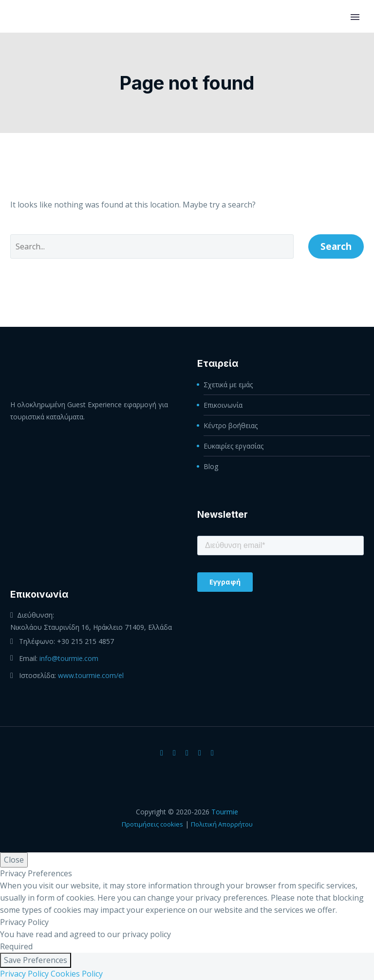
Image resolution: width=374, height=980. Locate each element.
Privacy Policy (24, 974)
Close (14, 860)
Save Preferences (36, 960)
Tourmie (225, 812)
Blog (211, 466)
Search (336, 246)
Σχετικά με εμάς (228, 385)
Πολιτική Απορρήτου (222, 824)
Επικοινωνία (223, 405)
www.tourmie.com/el (91, 675)
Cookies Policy (77, 974)
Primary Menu (355, 17)
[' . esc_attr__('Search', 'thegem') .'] (152, 246)
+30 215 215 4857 (85, 641)
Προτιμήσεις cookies (152, 824)
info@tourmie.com (69, 658)
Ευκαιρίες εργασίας (234, 446)
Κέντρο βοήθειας (231, 425)
